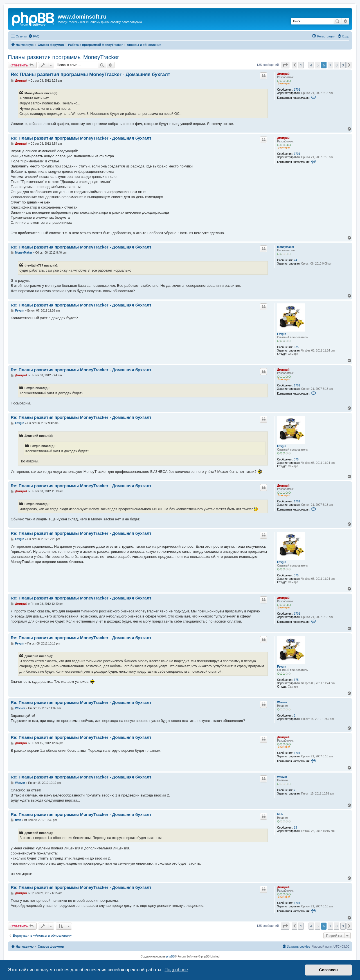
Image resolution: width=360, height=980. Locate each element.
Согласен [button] (328, 970)
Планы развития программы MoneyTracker (63, 57)
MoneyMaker (286, 247)
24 (295, 260)
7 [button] (330, 65)
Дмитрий (283, 74)
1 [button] (301, 65)
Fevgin (282, 334)
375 (296, 347)
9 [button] (343, 65)
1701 (297, 90)
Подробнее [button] (176, 970)
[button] (285, 65)
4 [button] (311, 65)
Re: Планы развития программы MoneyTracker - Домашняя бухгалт (90, 74)
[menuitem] (34, 36)
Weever (282, 702)
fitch (280, 814)
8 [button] (337, 65)
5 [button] (318, 65)
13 (295, 828)
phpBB (170, 956)
